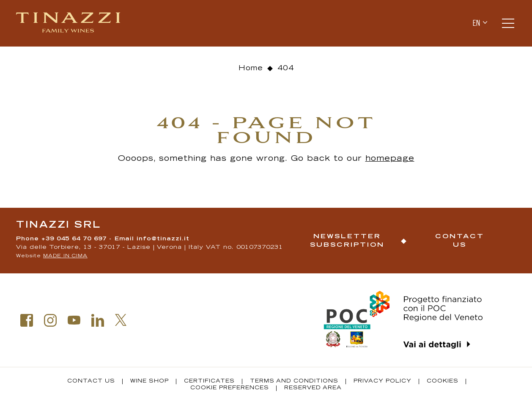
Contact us (460, 241)
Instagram (50, 320)
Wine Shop (149, 381)
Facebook (27, 320)
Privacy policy (383, 381)
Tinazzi (69, 23)
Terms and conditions (294, 381)
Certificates (209, 381)
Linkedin (98, 320)
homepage (390, 159)
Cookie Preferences (230, 388)
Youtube (74, 320)
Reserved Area (313, 388)
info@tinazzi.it (163, 239)
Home (251, 69)
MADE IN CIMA (65, 256)
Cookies (443, 381)
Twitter (121, 320)
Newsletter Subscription (347, 241)
